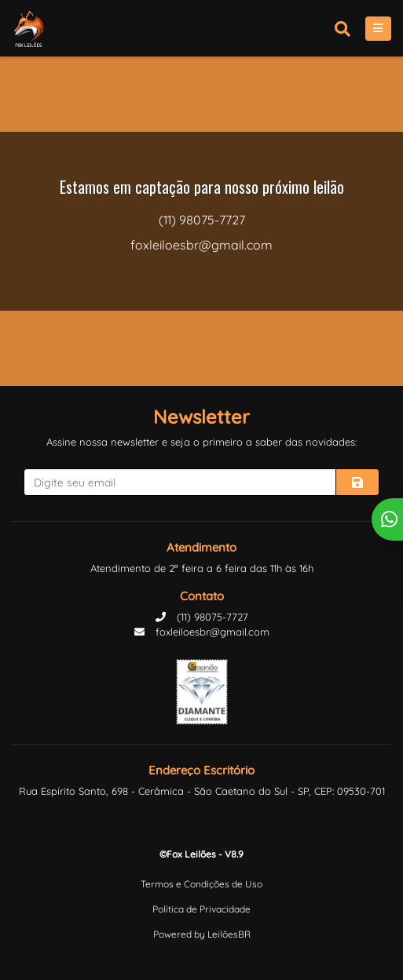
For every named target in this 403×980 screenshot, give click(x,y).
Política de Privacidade (201, 909)
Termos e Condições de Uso (201, 884)
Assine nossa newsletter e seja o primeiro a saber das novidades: (201, 442)
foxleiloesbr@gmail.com (202, 632)
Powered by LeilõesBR (202, 934)
